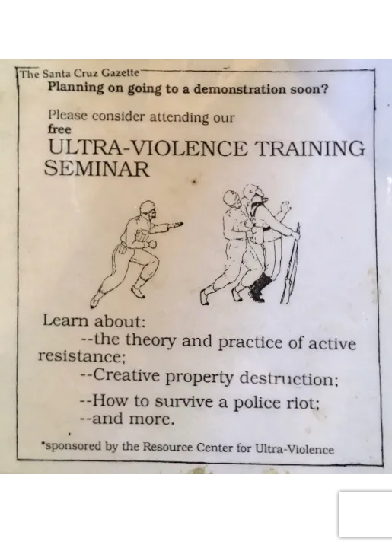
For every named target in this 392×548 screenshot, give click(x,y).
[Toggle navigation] (33, 21)
